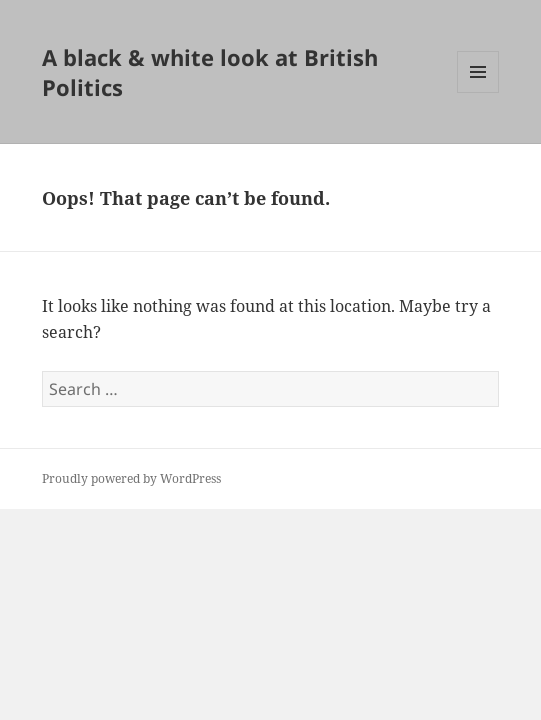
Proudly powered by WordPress (131, 478)
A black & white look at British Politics (210, 72)
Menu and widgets (478, 92)
